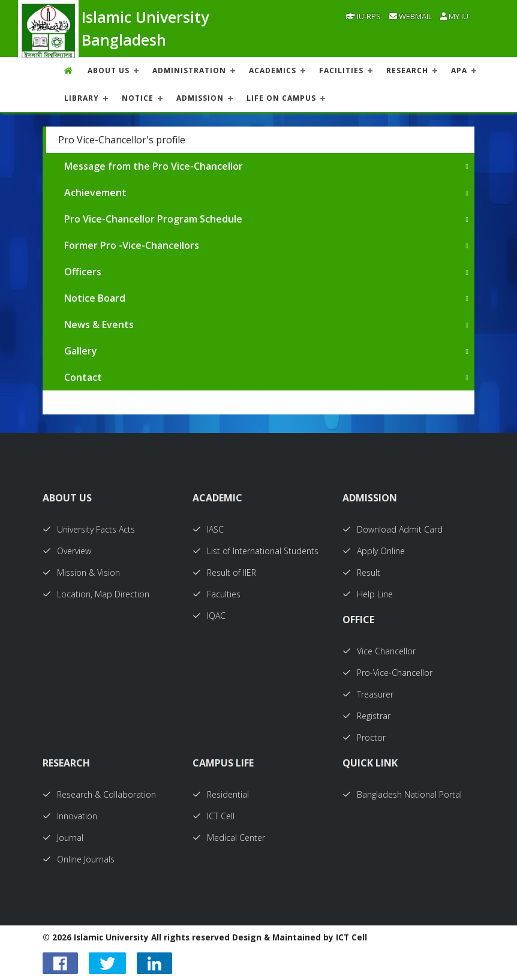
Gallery (81, 351)
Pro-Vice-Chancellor (387, 673)
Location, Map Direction (96, 594)
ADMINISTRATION (189, 70)
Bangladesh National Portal (402, 794)
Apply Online (374, 551)
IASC (208, 529)
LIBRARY (82, 98)
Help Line (368, 594)
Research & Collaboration (99, 794)
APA (459, 70)
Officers (83, 272)
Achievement (95, 193)
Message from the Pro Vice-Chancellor (154, 166)
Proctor (364, 737)
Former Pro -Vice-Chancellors (132, 245)
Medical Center (229, 838)
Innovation (70, 816)
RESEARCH (407, 70)
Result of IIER (224, 572)
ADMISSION (200, 98)
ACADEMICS (273, 70)
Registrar (366, 716)
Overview (67, 551)
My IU (454, 16)
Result (361, 572)
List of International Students (256, 551)
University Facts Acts (89, 529)
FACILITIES (341, 70)
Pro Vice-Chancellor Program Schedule (153, 219)
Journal (63, 838)
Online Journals (79, 859)
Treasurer (368, 694)
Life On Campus (281, 98)
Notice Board (95, 298)
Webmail (411, 16)
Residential (221, 794)
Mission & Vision (81, 572)
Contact (83, 377)
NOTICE (138, 98)
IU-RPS (363, 16)
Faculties (217, 594)
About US (109, 70)
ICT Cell (214, 816)
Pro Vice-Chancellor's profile (122, 140)
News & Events (99, 324)
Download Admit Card (393, 529)
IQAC (209, 616)
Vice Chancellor (379, 651)
